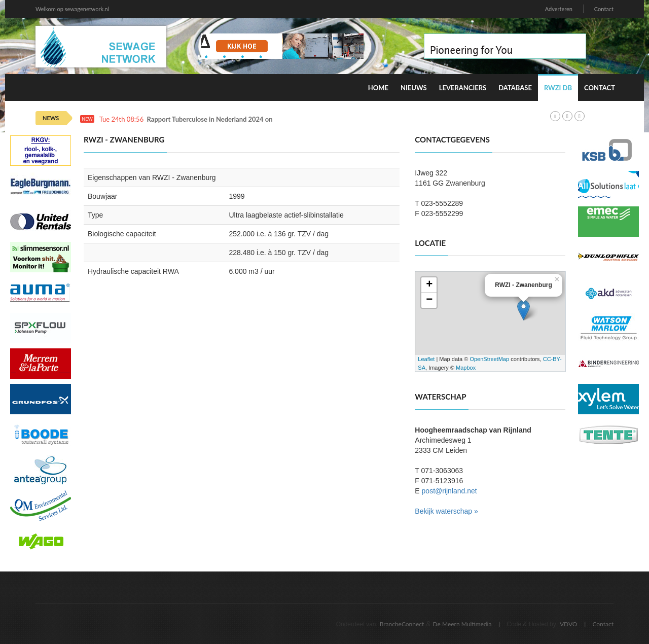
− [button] (429, 300)
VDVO (569, 624)
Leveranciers (463, 88)
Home (378, 88)
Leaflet (426, 359)
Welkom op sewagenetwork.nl (72, 9)
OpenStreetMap (489, 359)
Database (515, 88)
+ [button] (429, 285)
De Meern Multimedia (462, 624)
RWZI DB (558, 88)
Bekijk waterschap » (446, 511)
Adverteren (559, 9)
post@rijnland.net (449, 491)
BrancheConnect (402, 624)
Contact (604, 9)
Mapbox (466, 368)
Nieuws (414, 88)
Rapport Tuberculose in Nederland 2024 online (215, 119)
